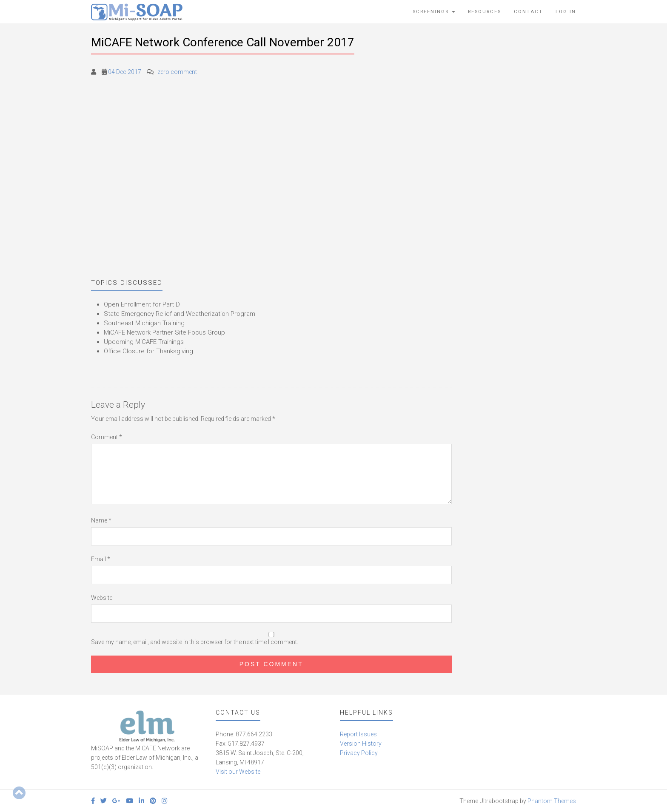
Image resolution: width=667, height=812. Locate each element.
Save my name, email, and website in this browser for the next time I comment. (195, 642)
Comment (107, 437)
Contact (528, 12)
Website (102, 598)
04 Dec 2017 (125, 72)
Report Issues (358, 734)
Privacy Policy (359, 753)
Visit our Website (238, 772)
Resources (485, 12)
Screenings (434, 12)
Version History (361, 744)
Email (101, 559)
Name (101, 520)
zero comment (177, 72)
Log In (566, 12)
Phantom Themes (552, 801)
